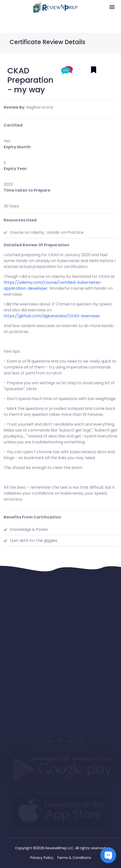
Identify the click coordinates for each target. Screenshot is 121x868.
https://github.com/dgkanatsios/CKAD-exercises (52, 316)
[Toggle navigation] (112, 8)
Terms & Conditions (74, 858)
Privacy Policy (42, 858)
